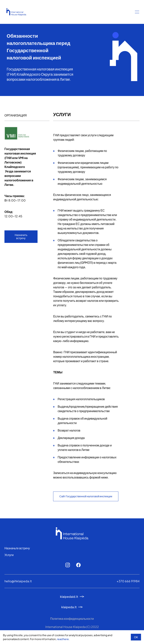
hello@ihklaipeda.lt (18, 581)
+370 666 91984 (128, 581)
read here (63, 639)
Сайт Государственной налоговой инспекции (86, 496)
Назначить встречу (21, 237)
